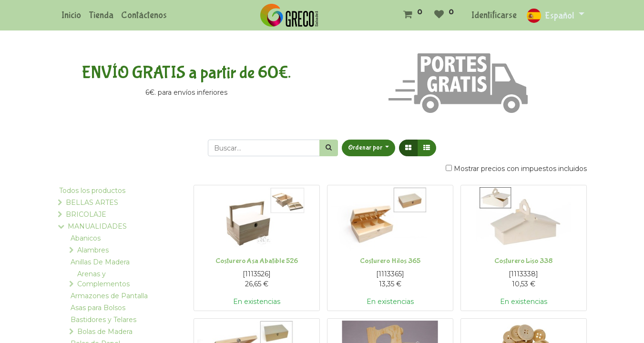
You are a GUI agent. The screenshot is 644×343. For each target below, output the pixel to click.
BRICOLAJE (86, 214)
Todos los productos (92, 191)
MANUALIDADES (97, 226)
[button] (369, 148)
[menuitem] (71, 15)
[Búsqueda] (329, 148)
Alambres (93, 250)
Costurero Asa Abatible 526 (257, 261)
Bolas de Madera (105, 332)
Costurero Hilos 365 (390, 261)
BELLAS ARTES (92, 202)
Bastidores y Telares (103, 320)
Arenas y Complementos (103, 279)
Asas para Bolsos (98, 308)
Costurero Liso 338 (523, 261)
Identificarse (494, 15)
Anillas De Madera (100, 262)
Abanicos (86, 238)
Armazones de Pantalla (109, 296)
